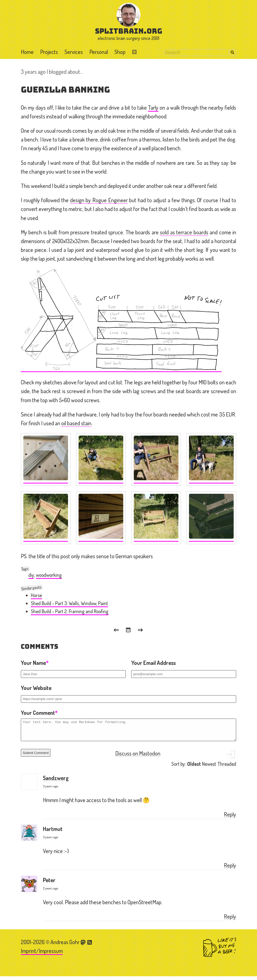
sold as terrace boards (184, 232)
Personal (99, 52)
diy (31, 575)
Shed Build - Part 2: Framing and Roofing (70, 611)
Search (233, 53)
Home (27, 52)
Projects (49, 52)
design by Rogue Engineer (99, 200)
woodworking (49, 575)
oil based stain (76, 423)
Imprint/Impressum (42, 954)
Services (74, 52)
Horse (36, 595)
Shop (120, 52)
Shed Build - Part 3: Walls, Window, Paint (69, 603)
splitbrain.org (129, 31)
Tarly (153, 107)
